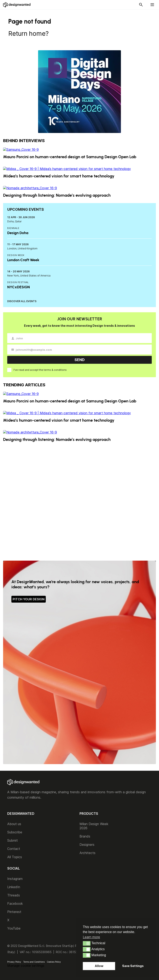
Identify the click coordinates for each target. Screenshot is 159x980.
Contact (14, 849)
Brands (85, 836)
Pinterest (14, 912)
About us (14, 824)
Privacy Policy (14, 962)
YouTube (14, 928)
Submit (13, 840)
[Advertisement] (79, 501)
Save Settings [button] (133, 966)
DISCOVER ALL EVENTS (22, 301)
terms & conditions (55, 370)
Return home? (28, 34)
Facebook (15, 903)
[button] (87, 943)
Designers (87, 845)
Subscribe (15, 832)
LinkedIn (14, 887)
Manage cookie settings (26, 966)
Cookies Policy (54, 962)
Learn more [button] (91, 937)
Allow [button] (99, 966)
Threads (14, 895)
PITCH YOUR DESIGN (29, 599)
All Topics (15, 857)
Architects (87, 853)
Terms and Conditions (34, 962)
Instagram (15, 879)
